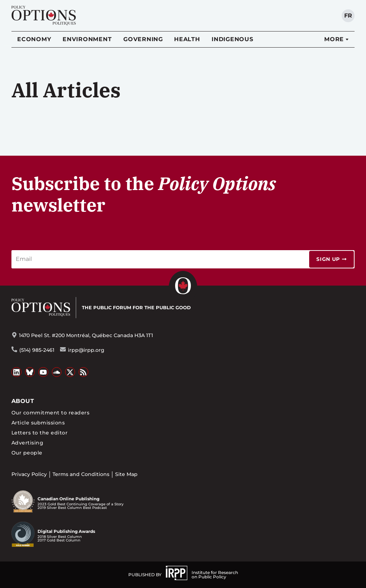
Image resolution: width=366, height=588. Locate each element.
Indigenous (233, 39)
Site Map (126, 474)
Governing (143, 39)
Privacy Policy (29, 474)
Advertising (27, 443)
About (23, 401)
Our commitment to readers (50, 413)
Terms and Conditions (81, 474)
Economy (34, 39)
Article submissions (38, 423)
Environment (87, 39)
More (334, 39)
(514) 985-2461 (37, 350)
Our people (27, 453)
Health (187, 39)
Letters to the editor (39, 433)
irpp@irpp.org (86, 350)
